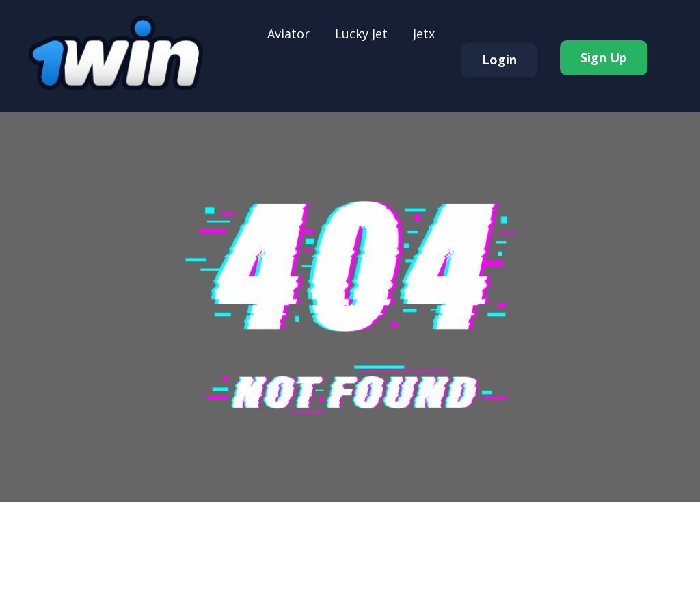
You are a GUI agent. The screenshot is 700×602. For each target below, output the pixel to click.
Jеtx (424, 34)
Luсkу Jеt (361, 34)
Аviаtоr (288, 34)
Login (499, 60)
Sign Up (604, 57)
